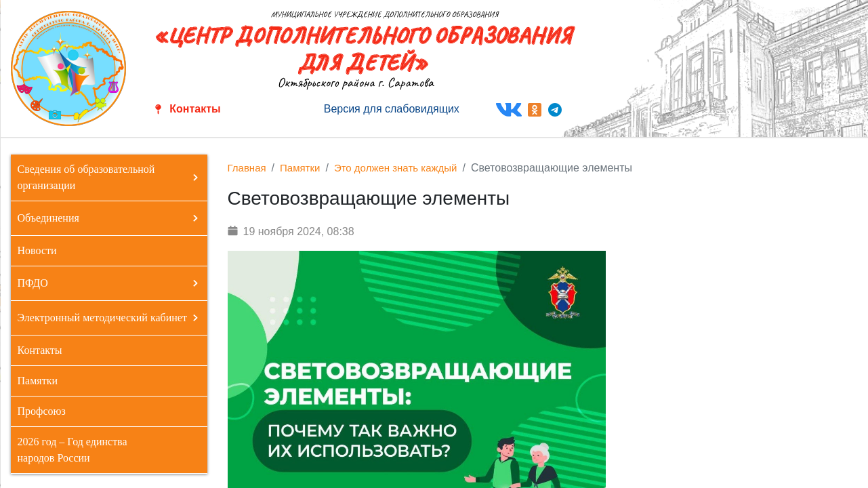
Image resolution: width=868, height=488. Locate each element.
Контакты (195, 109)
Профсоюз (42, 411)
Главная (247, 168)
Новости (37, 250)
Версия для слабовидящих (392, 109)
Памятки (38, 381)
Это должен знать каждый (396, 168)
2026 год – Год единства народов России (73, 450)
